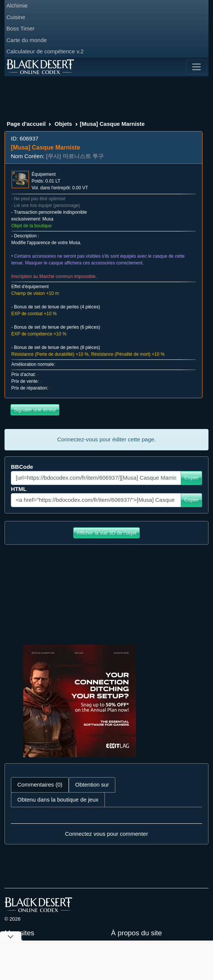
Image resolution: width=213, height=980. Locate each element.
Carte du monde (27, 40)
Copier (191, 478)
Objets (63, 124)
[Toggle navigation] (196, 67)
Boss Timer (20, 28)
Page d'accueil (26, 124)
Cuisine (16, 17)
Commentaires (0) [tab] (40, 784)
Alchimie (17, 5)
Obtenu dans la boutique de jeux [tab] (58, 800)
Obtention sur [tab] (92, 784)
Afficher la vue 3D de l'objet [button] (106, 533)
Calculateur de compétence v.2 (45, 51)
